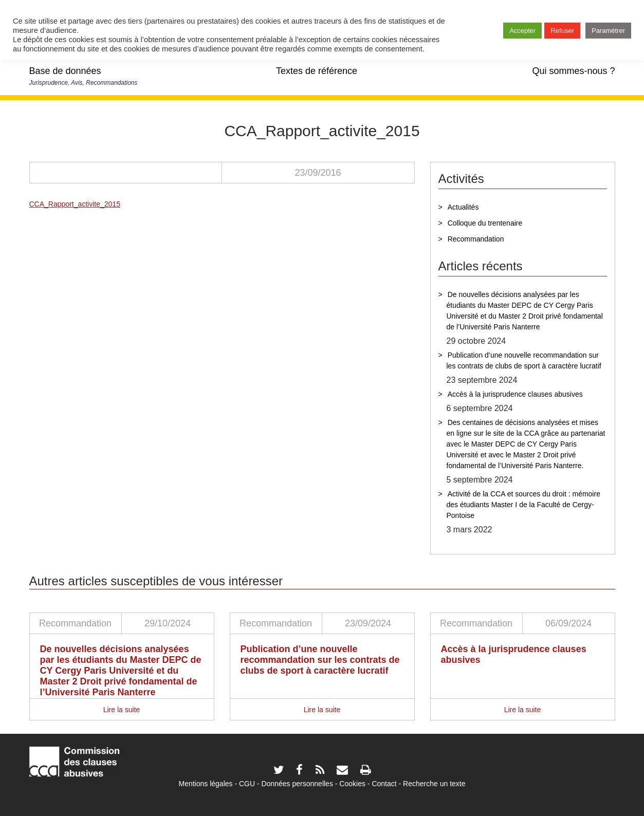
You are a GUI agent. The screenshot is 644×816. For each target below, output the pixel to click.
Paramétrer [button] (608, 31)
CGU (247, 784)
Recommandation (476, 239)
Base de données (65, 71)
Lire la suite (122, 710)
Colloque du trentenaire (485, 223)
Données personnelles (297, 784)
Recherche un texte (434, 784)
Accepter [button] (522, 31)
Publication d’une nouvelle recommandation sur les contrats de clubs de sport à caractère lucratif (524, 360)
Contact (384, 784)
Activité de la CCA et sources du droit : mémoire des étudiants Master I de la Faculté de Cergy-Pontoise (523, 505)
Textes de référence (317, 71)
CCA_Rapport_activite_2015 (75, 204)
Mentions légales (205, 784)
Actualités (463, 207)
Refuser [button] (562, 31)
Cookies (352, 784)
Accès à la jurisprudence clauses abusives (515, 394)
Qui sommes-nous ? (573, 71)
